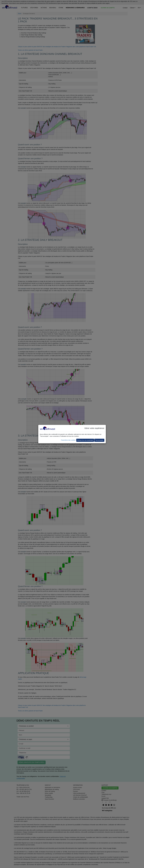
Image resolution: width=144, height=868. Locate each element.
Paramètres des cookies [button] (68, 440)
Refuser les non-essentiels (85, 440)
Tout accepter (99, 440)
